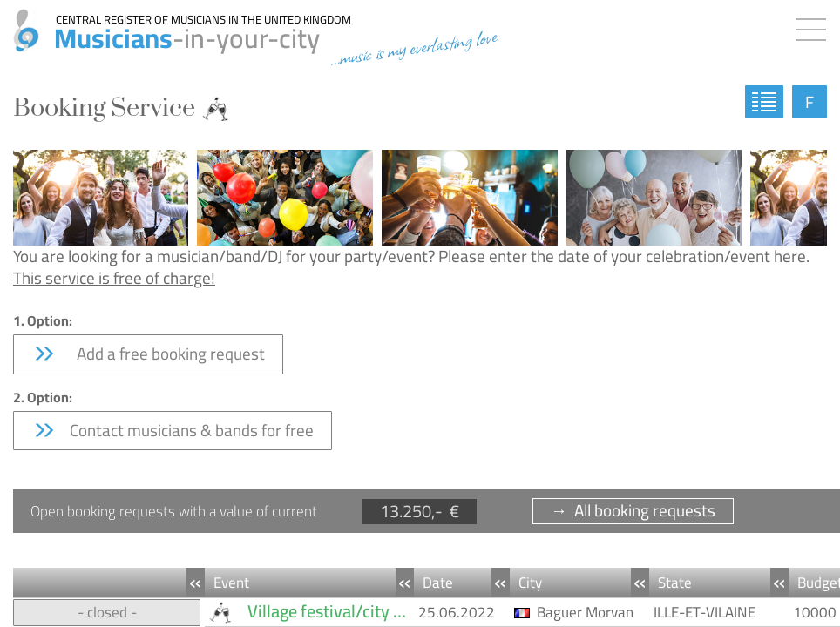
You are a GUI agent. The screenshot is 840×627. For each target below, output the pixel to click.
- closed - (107, 612)
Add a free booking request (148, 354)
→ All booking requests (633, 511)
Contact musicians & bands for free (173, 430)
